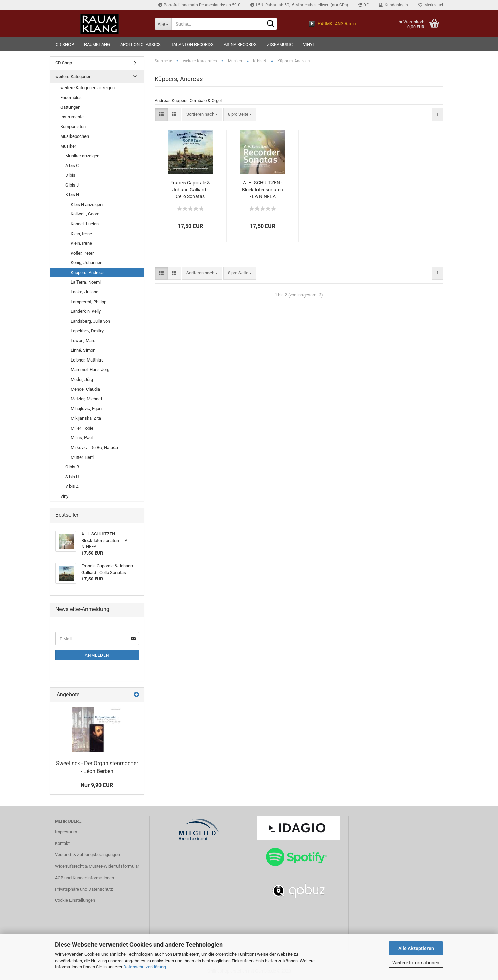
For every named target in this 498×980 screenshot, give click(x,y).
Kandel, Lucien (85, 224)
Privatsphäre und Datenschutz (84, 889)
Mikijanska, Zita (86, 418)
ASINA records (240, 44)
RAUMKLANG (97, 44)
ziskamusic (280, 44)
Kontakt (62, 843)
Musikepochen (75, 136)
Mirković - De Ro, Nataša (94, 447)
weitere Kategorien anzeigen (88, 88)
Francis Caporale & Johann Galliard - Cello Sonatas (190, 190)
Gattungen (70, 107)
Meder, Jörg (82, 379)
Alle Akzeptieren (416, 948)
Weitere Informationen (416, 963)
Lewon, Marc (83, 341)
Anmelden (97, 655)
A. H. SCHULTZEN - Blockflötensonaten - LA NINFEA (262, 190)
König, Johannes (87, 263)
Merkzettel (431, 5)
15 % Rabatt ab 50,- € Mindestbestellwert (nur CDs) (299, 5)
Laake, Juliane (84, 292)
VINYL (309, 44)
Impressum (66, 832)
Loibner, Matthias (87, 360)
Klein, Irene (81, 234)
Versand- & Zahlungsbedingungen (87, 855)
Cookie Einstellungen (75, 900)
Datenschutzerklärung (145, 967)
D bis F (72, 175)
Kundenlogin (393, 5)
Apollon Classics (141, 44)
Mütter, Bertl (82, 457)
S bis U (72, 477)
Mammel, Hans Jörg (90, 369)
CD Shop (65, 44)
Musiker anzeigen (82, 156)
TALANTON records (192, 44)
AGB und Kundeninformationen (84, 878)
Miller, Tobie (82, 428)
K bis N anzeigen (87, 204)
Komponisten (73, 126)
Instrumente (72, 117)
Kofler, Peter (82, 253)
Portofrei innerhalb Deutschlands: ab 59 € (199, 5)
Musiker (68, 146)
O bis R (72, 467)
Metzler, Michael (86, 399)
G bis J (72, 185)
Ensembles (71, 98)
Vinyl (65, 496)
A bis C (72, 166)
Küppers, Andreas (88, 272)
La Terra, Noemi (86, 282)
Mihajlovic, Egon (86, 409)
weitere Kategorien (73, 76)
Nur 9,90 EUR (97, 785)
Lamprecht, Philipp (88, 302)
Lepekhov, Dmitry (87, 331)
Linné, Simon (83, 350)
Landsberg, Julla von (90, 321)
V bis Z (72, 486)
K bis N (72, 195)
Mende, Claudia (85, 389)
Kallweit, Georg (85, 214)
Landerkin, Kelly (86, 311)
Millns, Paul (82, 438)
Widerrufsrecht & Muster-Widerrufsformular (97, 866)
